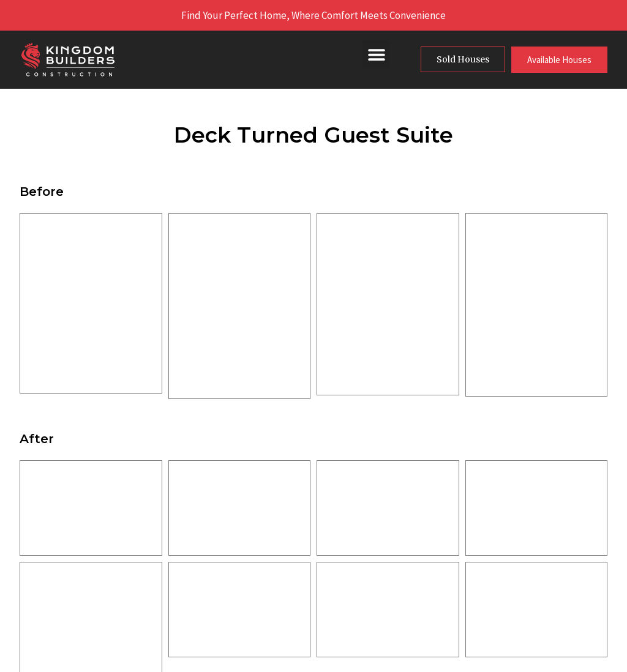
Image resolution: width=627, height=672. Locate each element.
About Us (262, 526)
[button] (376, 54)
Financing (262, 592)
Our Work (262, 548)
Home (255, 504)
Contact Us (265, 637)
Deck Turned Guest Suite (313, 135)
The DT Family (272, 614)
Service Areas (271, 570)
